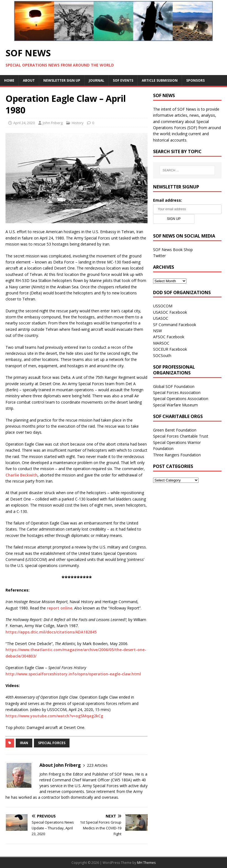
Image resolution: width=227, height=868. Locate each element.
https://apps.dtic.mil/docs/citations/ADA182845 (51, 632)
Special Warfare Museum (175, 405)
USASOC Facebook (170, 312)
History (78, 123)
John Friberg (53, 123)
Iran (24, 743)
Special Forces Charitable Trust (181, 436)
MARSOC (161, 343)
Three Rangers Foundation (177, 455)
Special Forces (52, 743)
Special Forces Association (177, 392)
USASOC (161, 318)
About (29, 80)
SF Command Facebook (175, 325)
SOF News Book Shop (173, 250)
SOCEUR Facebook (170, 349)
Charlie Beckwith (22, 475)
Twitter (159, 256)
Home (9, 80)
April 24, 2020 (24, 123)
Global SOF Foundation (174, 386)
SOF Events (123, 80)
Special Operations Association (181, 399)
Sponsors (195, 80)
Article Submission (160, 80)
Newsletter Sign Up (62, 80)
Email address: (168, 200)
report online (60, 608)
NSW (157, 331)
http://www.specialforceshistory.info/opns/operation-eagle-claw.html (73, 674)
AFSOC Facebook (169, 337)
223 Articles (97, 765)
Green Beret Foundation (175, 430)
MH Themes (146, 863)
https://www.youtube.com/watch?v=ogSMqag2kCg (54, 716)
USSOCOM (163, 306)
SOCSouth (162, 356)
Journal (97, 80)
